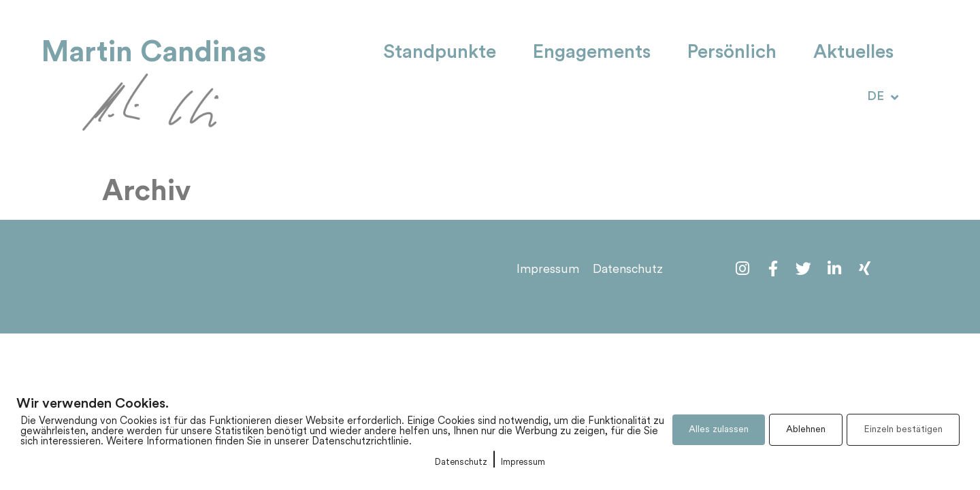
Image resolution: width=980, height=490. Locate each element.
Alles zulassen (719, 430)
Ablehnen (806, 430)
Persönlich (732, 53)
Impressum (523, 462)
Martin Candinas (154, 52)
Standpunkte (440, 53)
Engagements (592, 53)
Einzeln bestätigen (903, 430)
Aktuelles (853, 53)
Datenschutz (461, 462)
